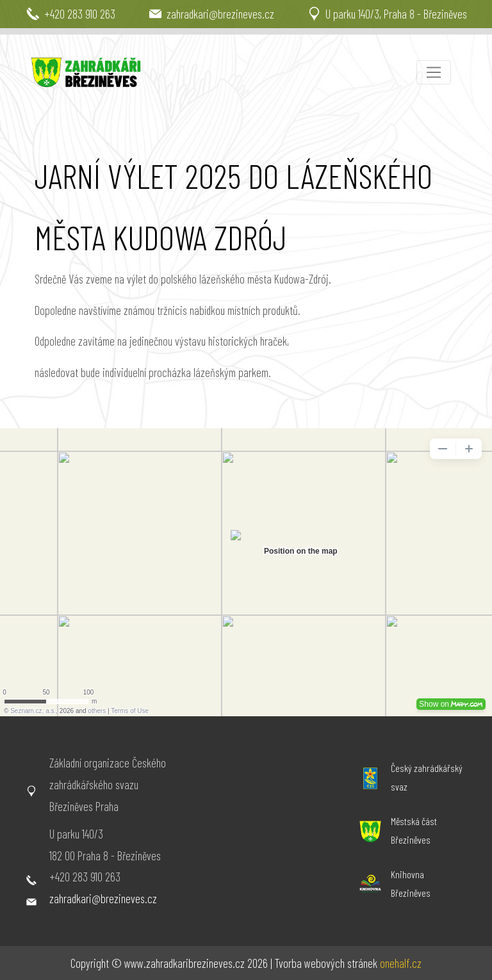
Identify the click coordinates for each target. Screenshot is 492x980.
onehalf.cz (401, 963)
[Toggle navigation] (434, 72)
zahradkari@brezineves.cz (103, 898)
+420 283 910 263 (85, 877)
